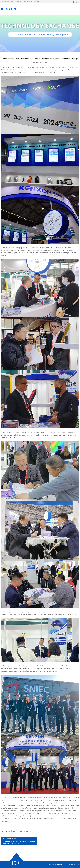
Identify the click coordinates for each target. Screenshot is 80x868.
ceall (77, 864)
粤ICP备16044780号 (56, 864)
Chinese (70, 2)
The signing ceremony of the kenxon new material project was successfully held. (19, 842)
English (77, 2)
